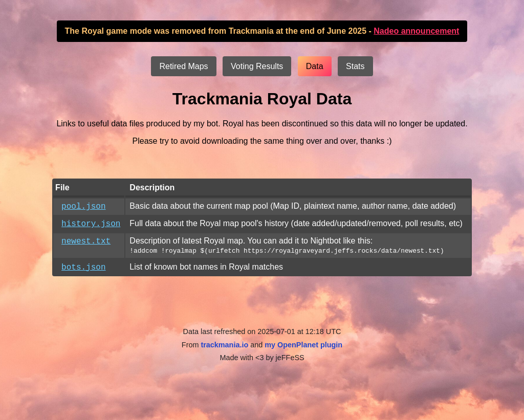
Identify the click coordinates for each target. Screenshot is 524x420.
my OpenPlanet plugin (303, 351)
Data (315, 66)
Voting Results (257, 66)
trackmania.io (224, 351)
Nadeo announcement (416, 31)
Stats (355, 66)
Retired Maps (183, 66)
